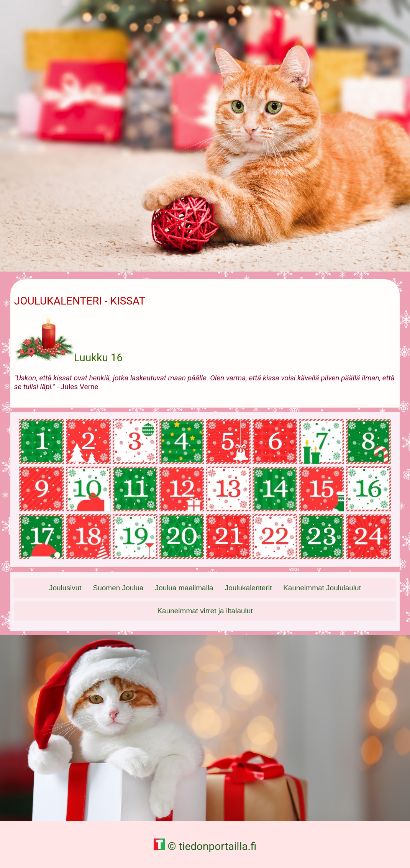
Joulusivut (65, 588)
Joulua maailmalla (184, 588)
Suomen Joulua (118, 588)
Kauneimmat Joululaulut (322, 588)
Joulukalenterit (248, 588)
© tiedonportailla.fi (205, 846)
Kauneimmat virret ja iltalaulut (205, 611)
